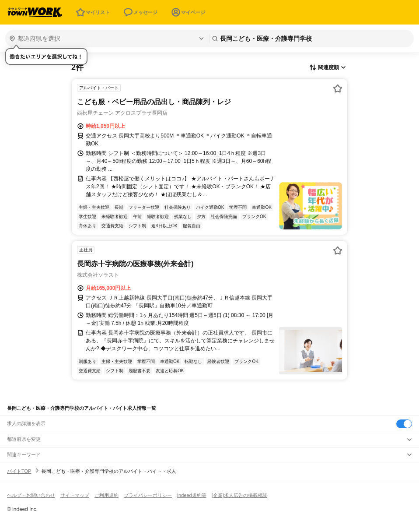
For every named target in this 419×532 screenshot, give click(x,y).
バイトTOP (19, 471)
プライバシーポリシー (148, 495)
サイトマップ (75, 495)
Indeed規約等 (192, 495)
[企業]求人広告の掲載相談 (239, 495)
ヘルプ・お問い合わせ (31, 495)
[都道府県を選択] (106, 39)
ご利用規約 (106, 495)
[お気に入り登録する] (338, 88)
